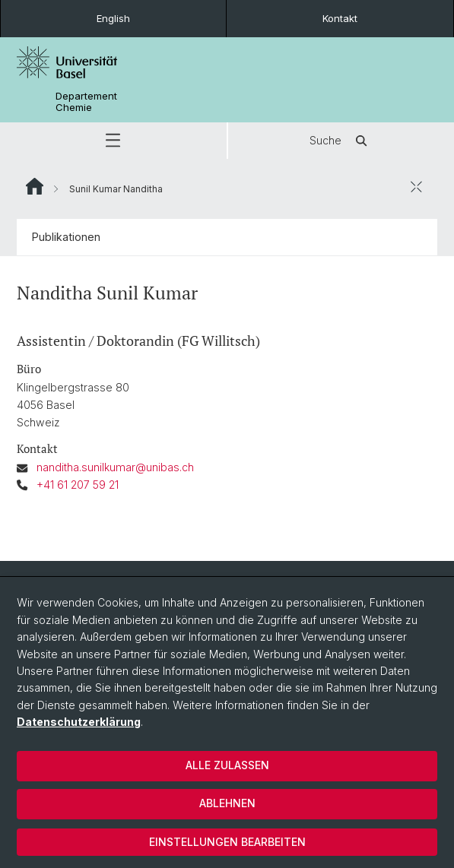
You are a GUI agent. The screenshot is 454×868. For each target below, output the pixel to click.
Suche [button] (341, 141)
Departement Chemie (86, 102)
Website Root (35, 186)
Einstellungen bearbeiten (227, 842)
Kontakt (340, 18)
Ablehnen (227, 803)
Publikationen (66, 237)
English (113, 18)
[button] (113, 141)
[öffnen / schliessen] (416, 186)
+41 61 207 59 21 (78, 485)
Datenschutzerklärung (79, 722)
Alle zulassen (227, 765)
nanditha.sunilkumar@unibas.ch (115, 467)
